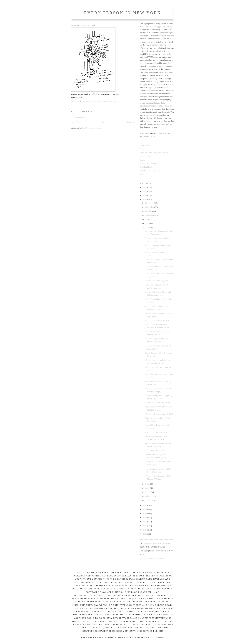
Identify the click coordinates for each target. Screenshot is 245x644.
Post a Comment (78, 117)
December (150, 203)
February (149, 496)
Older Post (131, 122)
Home (103, 122)
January (149, 500)
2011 (145, 522)
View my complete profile (153, 558)
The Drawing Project (148, 163)
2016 (145, 199)
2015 (145, 505)
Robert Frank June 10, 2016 (156, 432)
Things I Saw (145, 156)
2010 (145, 526)
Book (142, 149)
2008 (145, 534)
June (147, 227)
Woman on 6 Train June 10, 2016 (158, 403)
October (149, 211)
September (150, 215)
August (149, 219)
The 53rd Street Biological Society (154, 153)
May (147, 484)
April (148, 488)
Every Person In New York (123, 13)
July (147, 223)
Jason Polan (145, 146)
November (150, 207)
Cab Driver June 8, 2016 (155, 451)
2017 (145, 195)
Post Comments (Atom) (92, 128)
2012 (145, 518)
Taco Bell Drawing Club (150, 170)
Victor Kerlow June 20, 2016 (156, 281)
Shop (142, 174)
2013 (145, 514)
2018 (145, 191)
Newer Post (76, 122)
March (148, 492)
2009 (145, 530)
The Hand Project (147, 167)
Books (142, 160)
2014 (145, 509)
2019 (145, 187)
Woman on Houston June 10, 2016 (159, 414)
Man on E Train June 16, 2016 (157, 320)
